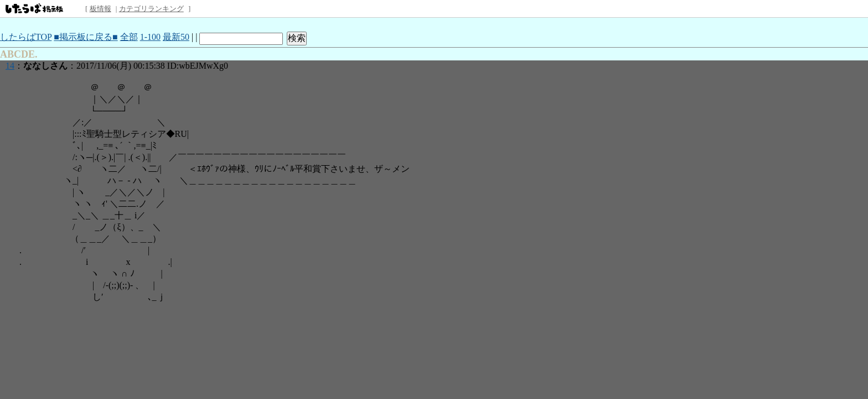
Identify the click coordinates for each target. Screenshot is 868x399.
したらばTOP (26, 37)
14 (10, 66)
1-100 (150, 37)
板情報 (100, 9)
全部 (129, 37)
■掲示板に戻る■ (86, 37)
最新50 (176, 37)
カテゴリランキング (151, 9)
